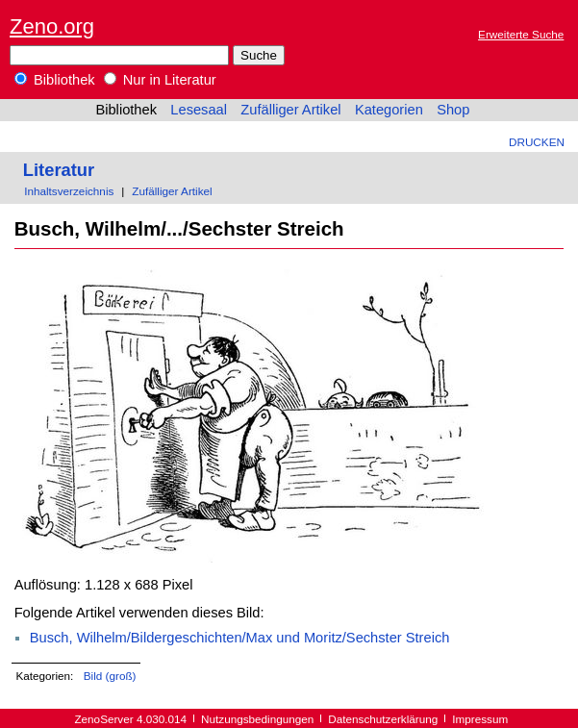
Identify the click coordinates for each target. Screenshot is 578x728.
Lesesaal (199, 110)
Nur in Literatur (160, 80)
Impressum (480, 719)
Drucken (537, 142)
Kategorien (389, 110)
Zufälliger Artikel (290, 110)
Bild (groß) (110, 676)
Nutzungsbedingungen (257, 719)
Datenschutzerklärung (383, 719)
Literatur (59, 170)
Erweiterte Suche (521, 34)
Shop (453, 110)
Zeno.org (52, 26)
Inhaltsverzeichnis (69, 191)
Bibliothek (55, 80)
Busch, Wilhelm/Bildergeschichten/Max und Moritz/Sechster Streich (240, 638)
